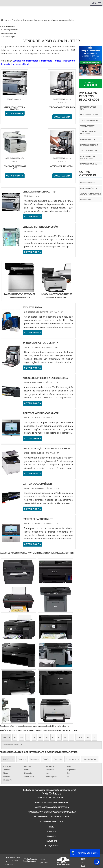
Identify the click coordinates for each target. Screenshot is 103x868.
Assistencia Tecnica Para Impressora (52, 807)
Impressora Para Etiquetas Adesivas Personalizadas (52, 812)
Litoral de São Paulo (90, 759)
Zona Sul (46, 759)
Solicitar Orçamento (90, 84)
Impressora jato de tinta (9, 30)
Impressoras (85, 200)
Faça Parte (51, 846)
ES (28, 737)
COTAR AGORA (14, 113)
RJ (15, 737)
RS (53, 737)
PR (40, 737)
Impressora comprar (8, 37)
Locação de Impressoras (26, 61)
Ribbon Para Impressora (51, 821)
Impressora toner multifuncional (88, 157)
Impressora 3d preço (89, 115)
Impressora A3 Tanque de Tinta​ (51, 798)
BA (65, 737)
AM (88, 737)
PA (95, 737)
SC (47, 737)
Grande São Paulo (72, 759)
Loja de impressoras (89, 151)
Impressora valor (87, 139)
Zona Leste (58, 759)
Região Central (8, 759)
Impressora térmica (89, 188)
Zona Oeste (34, 759)
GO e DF (80, 737)
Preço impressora (88, 126)
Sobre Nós (51, 832)
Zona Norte (22, 759)
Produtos (52, 836)
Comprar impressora (89, 120)
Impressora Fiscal (20, 64)
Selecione (6, 737)
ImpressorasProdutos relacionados (89, 96)
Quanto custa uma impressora (88, 133)
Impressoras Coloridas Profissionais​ (51, 817)
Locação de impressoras (90, 194)
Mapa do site (52, 841)
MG (21, 737)
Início (51, 827)
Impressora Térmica (51, 61)
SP (34, 737)
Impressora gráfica (88, 164)
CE (72, 737)
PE (59, 737)
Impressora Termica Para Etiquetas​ (52, 802)
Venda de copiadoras (8, 33)
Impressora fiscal (88, 183)
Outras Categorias (88, 174)
